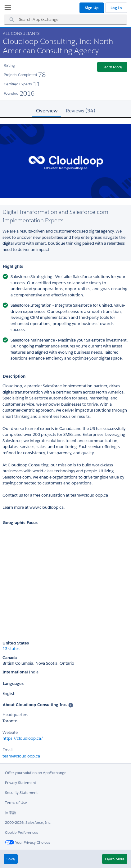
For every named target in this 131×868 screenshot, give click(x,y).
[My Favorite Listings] (6, 9)
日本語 (11, 812)
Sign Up (92, 8)
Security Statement (21, 793)
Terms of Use (16, 802)
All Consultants (21, 33)
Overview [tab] (47, 111)
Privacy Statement (20, 783)
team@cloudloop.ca (21, 756)
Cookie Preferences (21, 832)
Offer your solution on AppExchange (36, 773)
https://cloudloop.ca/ (23, 738)
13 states (11, 649)
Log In (116, 8)
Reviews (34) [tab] (81, 111)
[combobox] (65, 20)
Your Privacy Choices (27, 842)
